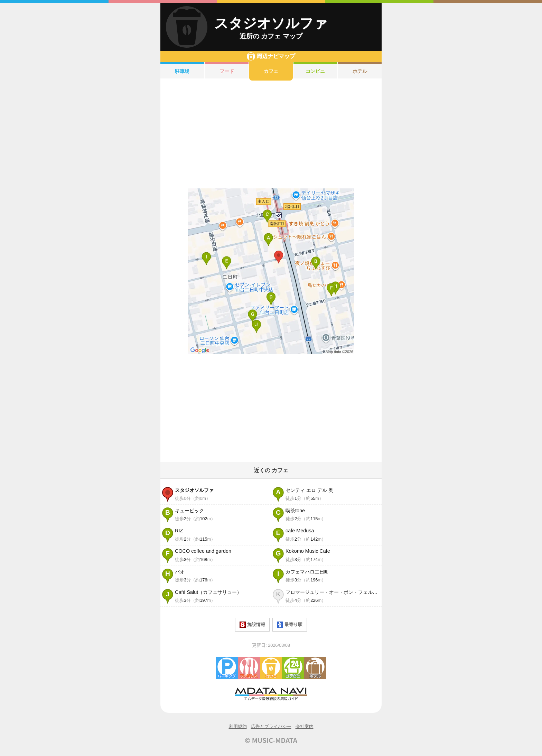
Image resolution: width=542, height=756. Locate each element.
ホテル (360, 71)
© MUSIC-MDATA (271, 740)
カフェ (271, 71)
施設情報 (252, 625)
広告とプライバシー (271, 726)
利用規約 (238, 726)
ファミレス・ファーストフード (249, 668)
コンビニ (315, 71)
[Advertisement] (271, 134)
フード (227, 71)
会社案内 (305, 726)
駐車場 (182, 71)
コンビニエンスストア (293, 668)
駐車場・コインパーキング (227, 668)
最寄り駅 (290, 625)
